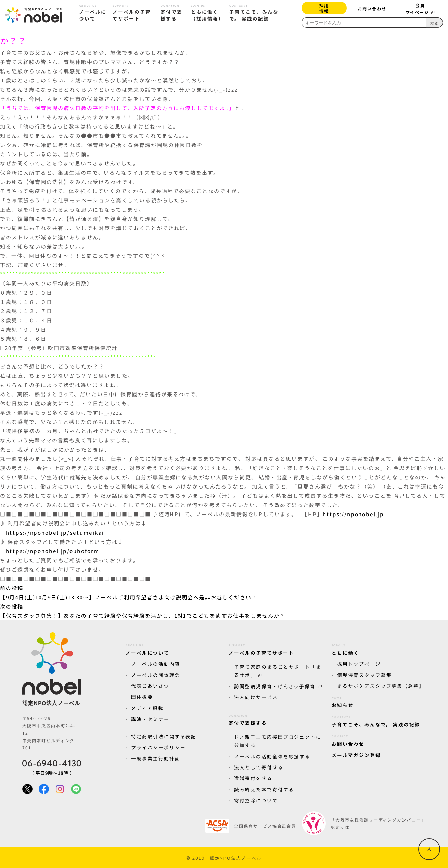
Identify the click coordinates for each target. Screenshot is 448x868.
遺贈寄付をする (253, 778)
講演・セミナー (150, 719)
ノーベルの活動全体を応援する (272, 756)
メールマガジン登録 (356, 755)
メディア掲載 (147, 708)
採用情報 (324, 8)
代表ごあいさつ (150, 686)
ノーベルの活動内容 (156, 664)
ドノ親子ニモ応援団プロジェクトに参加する (278, 741)
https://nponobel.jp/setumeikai (55, 532)
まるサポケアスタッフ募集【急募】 (381, 686)
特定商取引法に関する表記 (164, 736)
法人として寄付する (259, 767)
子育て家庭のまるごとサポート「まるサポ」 (278, 671)
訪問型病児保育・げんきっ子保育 (278, 686)
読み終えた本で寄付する (264, 789)
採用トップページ (359, 664)
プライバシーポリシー (158, 747)
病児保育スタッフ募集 (364, 675)
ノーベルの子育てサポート (261, 649)
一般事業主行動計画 (156, 758)
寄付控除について (256, 800)
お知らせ (343, 701)
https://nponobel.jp (353, 514)
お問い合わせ (372, 8)
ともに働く (345, 649)
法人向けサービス (256, 697)
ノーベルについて (148, 649)
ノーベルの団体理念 (156, 675)
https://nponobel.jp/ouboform (53, 551)
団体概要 (142, 697)
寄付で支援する (248, 719)
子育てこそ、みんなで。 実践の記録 (376, 720)
